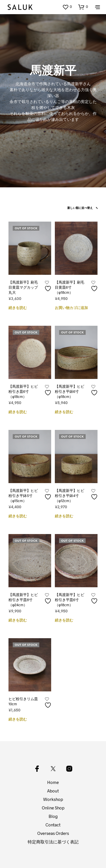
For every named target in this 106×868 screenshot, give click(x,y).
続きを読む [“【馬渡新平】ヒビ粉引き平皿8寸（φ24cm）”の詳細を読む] (18, 621)
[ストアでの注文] (81, 208)
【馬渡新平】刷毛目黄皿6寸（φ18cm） (70, 287)
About (53, 791)
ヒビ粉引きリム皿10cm (23, 701)
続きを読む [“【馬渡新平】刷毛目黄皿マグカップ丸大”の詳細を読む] (18, 308)
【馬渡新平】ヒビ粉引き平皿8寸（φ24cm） (23, 600)
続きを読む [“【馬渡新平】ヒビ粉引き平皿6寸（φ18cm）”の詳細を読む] (64, 621)
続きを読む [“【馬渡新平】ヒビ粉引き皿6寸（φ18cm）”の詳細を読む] (18, 412)
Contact (53, 825)
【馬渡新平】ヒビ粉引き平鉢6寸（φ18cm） (70, 391)
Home (53, 782)
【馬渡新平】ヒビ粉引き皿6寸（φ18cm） (23, 391)
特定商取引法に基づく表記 (53, 842)
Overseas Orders (53, 833)
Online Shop (53, 808)
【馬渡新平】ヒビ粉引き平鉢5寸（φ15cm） (23, 496)
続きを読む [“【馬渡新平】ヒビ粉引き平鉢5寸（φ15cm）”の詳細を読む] (18, 516)
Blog (53, 816)
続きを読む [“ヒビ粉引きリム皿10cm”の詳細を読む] (18, 720)
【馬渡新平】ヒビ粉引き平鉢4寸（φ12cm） (70, 496)
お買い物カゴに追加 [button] (71, 308)
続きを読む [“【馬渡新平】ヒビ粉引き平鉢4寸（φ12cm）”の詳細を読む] (64, 516)
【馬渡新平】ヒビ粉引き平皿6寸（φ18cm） (70, 600)
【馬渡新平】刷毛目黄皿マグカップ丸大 (23, 287)
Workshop (53, 799)
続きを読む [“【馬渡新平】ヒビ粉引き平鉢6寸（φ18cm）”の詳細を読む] (64, 412)
